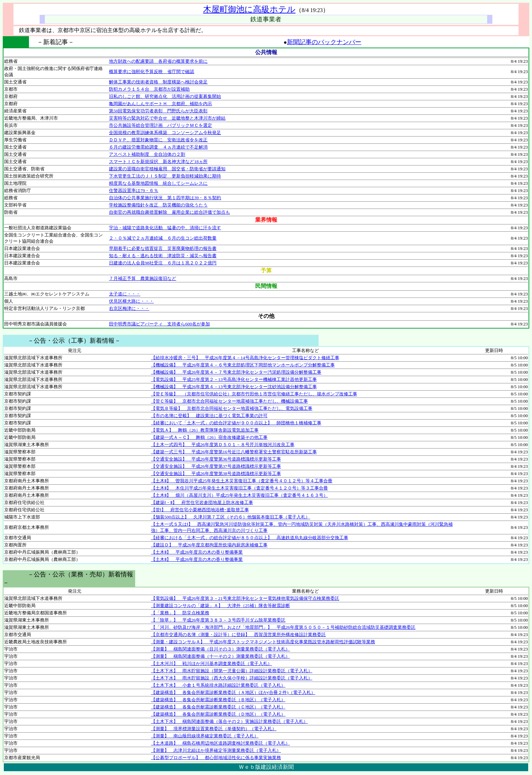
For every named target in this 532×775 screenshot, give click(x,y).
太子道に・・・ (125, 294)
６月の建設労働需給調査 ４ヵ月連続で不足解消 (158, 147)
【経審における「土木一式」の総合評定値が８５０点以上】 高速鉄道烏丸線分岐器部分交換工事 (250, 538)
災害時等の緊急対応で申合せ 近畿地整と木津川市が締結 (167, 118)
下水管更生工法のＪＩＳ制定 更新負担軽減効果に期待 (165, 176)
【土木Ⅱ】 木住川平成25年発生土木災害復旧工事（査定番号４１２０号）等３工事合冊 (239, 488)
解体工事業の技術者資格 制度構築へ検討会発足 (158, 82)
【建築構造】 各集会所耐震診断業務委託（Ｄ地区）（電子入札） (218, 714)
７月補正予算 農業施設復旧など (143, 278)
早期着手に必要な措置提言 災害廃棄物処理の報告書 (163, 248)
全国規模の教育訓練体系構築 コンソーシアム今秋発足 (165, 133)
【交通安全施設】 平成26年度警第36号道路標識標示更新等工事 (216, 459)
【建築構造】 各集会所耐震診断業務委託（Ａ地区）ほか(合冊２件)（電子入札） (233, 692)
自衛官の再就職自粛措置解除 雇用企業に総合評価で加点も (169, 212)
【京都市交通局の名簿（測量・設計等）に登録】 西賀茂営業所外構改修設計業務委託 (238, 635)
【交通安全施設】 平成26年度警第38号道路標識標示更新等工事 (216, 474)
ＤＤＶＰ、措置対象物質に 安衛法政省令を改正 (158, 140)
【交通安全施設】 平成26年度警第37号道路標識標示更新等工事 (216, 466)
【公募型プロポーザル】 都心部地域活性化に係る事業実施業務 (216, 758)
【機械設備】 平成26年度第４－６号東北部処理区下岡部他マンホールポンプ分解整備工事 (243, 365)
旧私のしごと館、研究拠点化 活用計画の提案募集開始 (165, 96)
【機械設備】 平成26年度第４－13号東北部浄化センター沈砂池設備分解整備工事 (234, 387)
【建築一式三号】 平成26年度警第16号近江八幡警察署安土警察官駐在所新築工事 (234, 452)
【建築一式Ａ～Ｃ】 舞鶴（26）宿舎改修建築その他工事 (209, 437)
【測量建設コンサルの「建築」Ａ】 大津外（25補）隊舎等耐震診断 (220, 606)
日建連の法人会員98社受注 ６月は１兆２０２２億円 (163, 263)
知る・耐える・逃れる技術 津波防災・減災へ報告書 (163, 256)
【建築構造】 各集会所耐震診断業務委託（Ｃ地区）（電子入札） (218, 707)
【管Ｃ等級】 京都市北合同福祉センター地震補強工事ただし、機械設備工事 (229, 401)
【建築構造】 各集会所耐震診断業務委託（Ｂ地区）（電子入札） (218, 700)
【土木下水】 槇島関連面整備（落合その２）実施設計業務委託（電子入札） (229, 721)
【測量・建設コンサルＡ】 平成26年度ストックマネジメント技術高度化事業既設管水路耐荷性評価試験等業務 (263, 642)
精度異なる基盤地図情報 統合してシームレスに (158, 183)
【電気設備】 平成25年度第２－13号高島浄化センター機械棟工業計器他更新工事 (234, 379)
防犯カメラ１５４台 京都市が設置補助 (149, 89)
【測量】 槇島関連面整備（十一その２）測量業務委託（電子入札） (220, 656)
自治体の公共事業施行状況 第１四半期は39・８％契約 (165, 198)
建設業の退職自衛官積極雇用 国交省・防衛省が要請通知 (167, 169)
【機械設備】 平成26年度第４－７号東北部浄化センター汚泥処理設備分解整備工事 (236, 372)
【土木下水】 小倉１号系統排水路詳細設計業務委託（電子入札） (218, 685)
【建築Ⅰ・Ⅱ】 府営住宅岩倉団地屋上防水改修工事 (202, 502)
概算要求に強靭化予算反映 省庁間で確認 (152, 72)
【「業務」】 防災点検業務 (180, 613)
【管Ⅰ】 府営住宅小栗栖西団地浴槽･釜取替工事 (200, 510)
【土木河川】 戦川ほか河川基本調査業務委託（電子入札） (212, 663)
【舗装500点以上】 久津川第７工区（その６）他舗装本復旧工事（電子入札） (231, 517)
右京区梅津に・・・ (129, 308)
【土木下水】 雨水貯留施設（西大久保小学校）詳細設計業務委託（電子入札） (232, 678)
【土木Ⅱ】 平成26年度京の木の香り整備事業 (197, 552)
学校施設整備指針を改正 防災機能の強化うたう (158, 205)
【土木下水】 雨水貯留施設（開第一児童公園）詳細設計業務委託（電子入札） (232, 671)
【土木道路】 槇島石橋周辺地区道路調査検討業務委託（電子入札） (220, 743)
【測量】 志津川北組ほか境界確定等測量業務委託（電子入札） (216, 750)
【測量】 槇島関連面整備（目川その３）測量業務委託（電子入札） (220, 649)
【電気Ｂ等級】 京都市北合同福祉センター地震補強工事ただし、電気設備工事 (232, 408)
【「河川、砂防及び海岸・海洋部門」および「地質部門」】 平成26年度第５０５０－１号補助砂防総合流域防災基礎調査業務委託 (283, 627)
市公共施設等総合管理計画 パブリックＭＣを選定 (160, 125)
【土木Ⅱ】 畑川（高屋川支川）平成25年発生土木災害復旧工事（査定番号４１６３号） (239, 495)
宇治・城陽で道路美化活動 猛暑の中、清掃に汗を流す (165, 228)
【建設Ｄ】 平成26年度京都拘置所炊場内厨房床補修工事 (209, 545)
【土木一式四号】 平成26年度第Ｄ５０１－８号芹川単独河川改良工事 (223, 445)
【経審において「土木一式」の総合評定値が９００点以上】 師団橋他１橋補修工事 (236, 423)
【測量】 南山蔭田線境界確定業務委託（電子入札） (205, 736)
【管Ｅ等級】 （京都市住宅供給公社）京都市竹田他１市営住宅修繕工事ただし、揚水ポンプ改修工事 (254, 394)
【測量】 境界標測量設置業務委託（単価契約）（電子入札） (214, 729)
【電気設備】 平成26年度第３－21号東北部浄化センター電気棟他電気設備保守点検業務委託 (245, 598)
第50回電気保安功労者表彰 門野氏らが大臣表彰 (158, 111)
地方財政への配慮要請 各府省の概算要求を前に (158, 61)
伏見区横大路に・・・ (131, 301)
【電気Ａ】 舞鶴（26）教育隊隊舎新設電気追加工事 (205, 430)
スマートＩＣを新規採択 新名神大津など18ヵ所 (158, 162)
